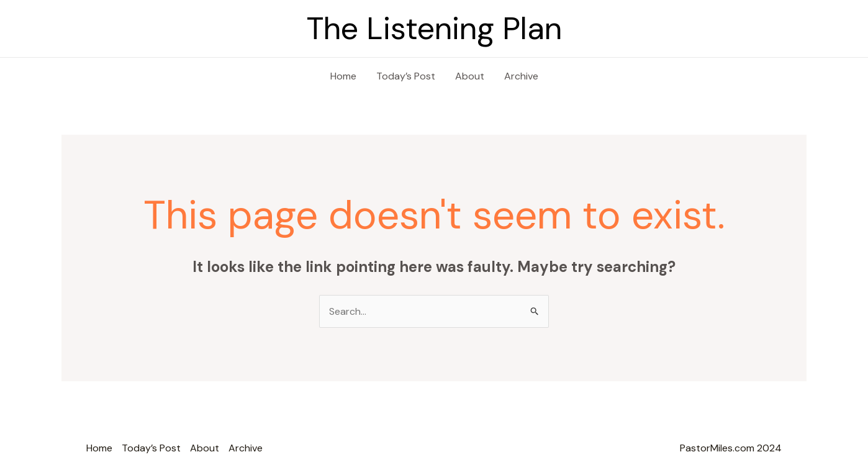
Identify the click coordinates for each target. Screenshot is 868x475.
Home (343, 76)
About (470, 76)
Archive (521, 76)
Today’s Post (406, 76)
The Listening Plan (434, 29)
